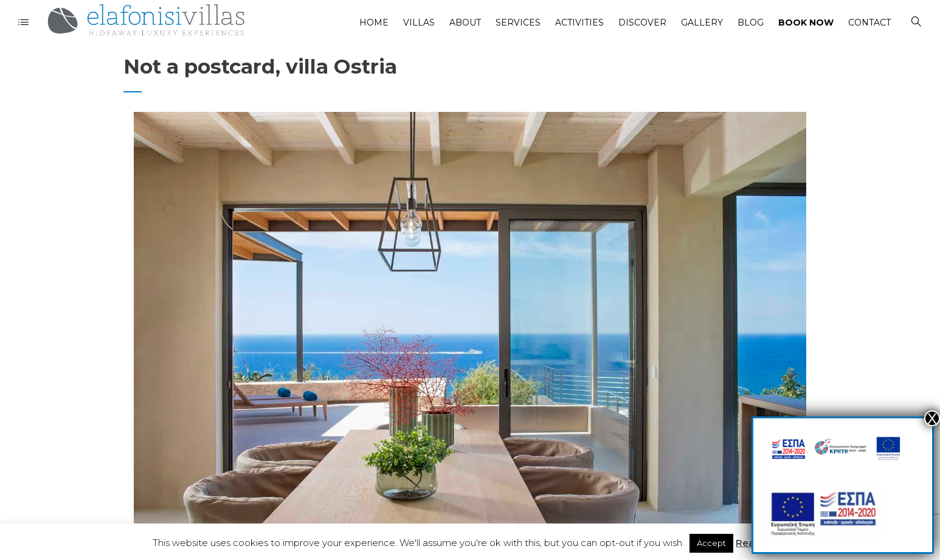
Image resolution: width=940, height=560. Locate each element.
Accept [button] (711, 543)
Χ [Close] (932, 418)
